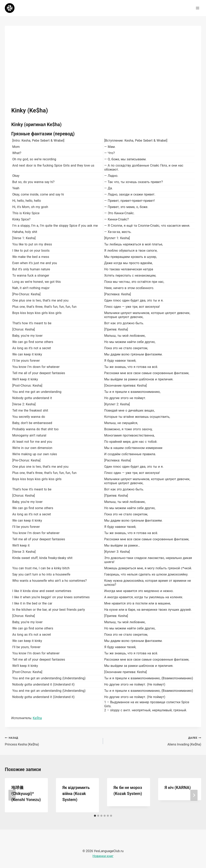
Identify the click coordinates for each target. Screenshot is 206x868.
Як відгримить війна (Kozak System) (76, 794)
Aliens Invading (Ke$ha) (154, 741)
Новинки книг (103, 856)
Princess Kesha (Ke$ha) (52, 741)
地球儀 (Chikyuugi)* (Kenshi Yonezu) (26, 794)
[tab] (95, 816)
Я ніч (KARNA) (178, 788)
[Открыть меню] (197, 8)
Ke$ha (37, 718)
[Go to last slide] (12, 795)
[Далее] (194, 795)
